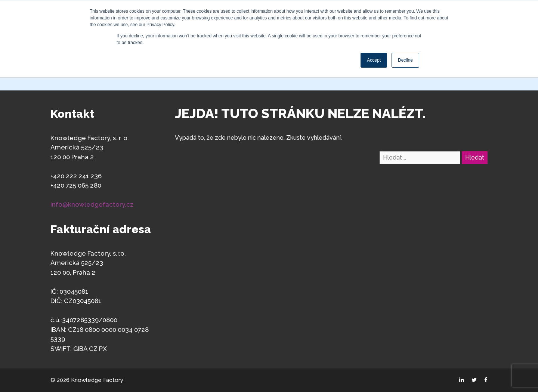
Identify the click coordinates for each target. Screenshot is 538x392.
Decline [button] (405, 60)
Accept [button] (374, 60)
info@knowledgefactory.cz (92, 204)
